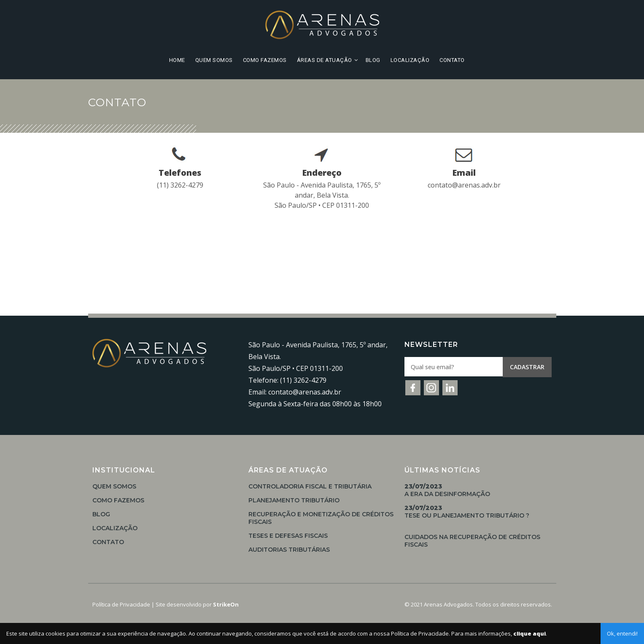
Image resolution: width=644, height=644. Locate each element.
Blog (373, 60)
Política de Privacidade (121, 604)
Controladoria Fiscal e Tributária (310, 486)
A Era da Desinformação (447, 490)
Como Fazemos (265, 60)
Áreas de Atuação (325, 60)
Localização (410, 60)
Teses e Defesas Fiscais (288, 536)
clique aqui (529, 633)
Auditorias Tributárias (289, 550)
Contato (452, 60)
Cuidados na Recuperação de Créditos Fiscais (472, 541)
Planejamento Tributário (294, 500)
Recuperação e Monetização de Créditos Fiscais (321, 518)
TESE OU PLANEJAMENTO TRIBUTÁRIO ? (467, 512)
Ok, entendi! (622, 633)
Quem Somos (214, 60)
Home (177, 60)
